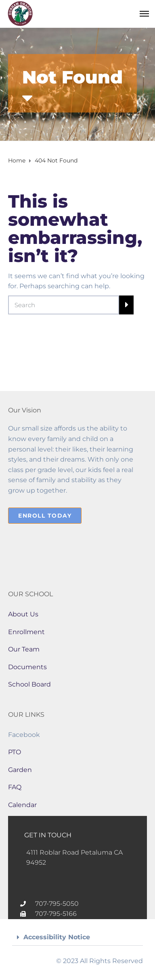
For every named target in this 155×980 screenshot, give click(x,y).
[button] (77, 937)
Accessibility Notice (57, 937)
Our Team (24, 649)
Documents (27, 667)
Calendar (22, 805)
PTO (15, 752)
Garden (20, 770)
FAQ (15, 787)
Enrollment (26, 632)
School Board (29, 684)
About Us (23, 614)
